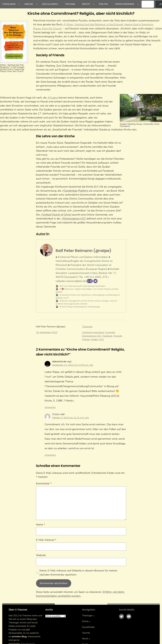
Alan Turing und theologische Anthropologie (81, 307)
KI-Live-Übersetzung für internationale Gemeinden (83, 286)
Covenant (110, 332)
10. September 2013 (47, 332)
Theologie (9, 4)
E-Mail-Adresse (46, 540)
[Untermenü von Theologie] (19, 4)
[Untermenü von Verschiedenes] (138, 4)
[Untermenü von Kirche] (37, 4)
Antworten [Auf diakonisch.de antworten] (50, 407)
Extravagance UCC (75, 219)
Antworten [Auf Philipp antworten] (50, 455)
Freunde (118, 336)
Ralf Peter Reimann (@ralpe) (83, 251)
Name (40, 525)
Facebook (107, 336)
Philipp (56, 414)
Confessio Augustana (93, 332)
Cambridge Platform (76, 191)
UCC (102, 339)
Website (41, 555)
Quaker (94, 339)
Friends (86, 339)
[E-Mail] (95, 281)
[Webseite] (90, 281)
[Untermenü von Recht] (94, 4)
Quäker (54, 98)
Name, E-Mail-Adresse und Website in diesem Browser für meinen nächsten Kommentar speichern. (78, 573)
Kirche (29, 4)
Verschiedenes (125, 4)
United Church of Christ (57, 215)
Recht (86, 4)
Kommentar (44, 483)
